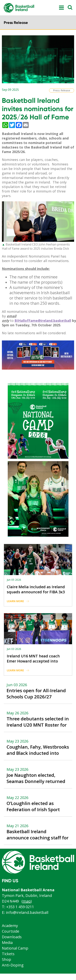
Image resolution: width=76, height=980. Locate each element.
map (27, 901)
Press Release (62, 90)
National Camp (15, 948)
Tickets (8, 954)
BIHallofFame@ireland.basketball (43, 321)
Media (7, 942)
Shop (7, 959)
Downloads (12, 937)
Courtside (11, 931)
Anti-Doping (13, 965)
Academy (10, 926)
